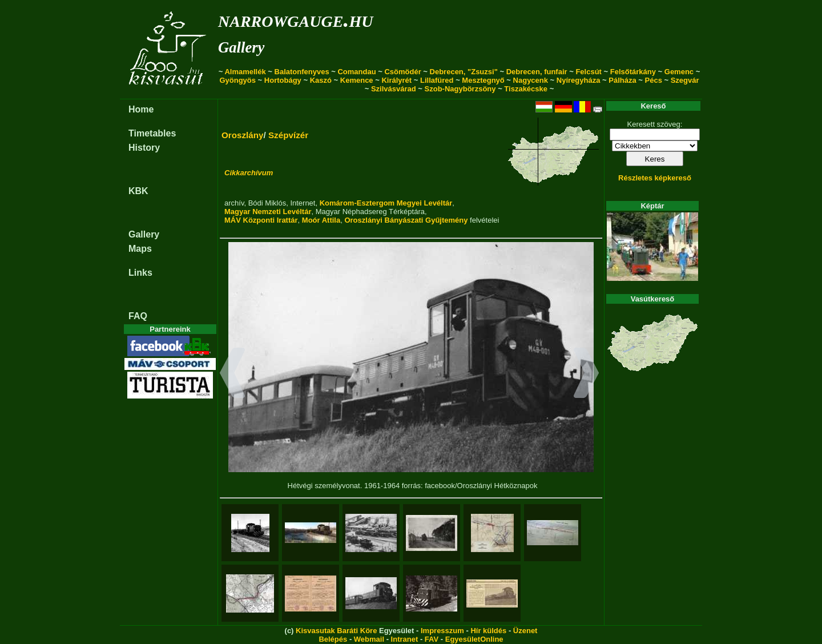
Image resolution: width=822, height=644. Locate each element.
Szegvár (685, 80)
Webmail (369, 639)
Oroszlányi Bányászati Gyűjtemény (406, 220)
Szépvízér (288, 135)
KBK (138, 191)
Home (141, 109)
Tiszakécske (526, 89)
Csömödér (402, 72)
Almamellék (245, 72)
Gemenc (679, 72)
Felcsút (589, 72)
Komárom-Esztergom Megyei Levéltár (386, 203)
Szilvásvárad (394, 89)
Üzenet (525, 631)
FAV (432, 639)
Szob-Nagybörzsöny (460, 89)
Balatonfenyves (302, 72)
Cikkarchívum (249, 173)
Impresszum (442, 631)
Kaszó (321, 80)
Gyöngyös (237, 80)
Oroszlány (243, 135)
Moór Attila (321, 220)
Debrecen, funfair (537, 72)
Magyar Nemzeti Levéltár (268, 212)
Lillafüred (437, 80)
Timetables (152, 133)
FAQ (138, 316)
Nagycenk (531, 80)
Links (140, 273)
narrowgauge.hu (295, 19)
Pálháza (622, 80)
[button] (233, 375)
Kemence (357, 80)
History (144, 148)
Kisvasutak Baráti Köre (336, 631)
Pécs (654, 80)
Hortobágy (283, 80)
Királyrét (396, 80)
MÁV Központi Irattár (261, 220)
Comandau (356, 72)
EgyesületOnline (474, 639)
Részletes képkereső (655, 178)
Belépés (333, 639)
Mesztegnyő (483, 80)
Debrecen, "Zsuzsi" (464, 72)
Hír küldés (488, 631)
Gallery (241, 47)
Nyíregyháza (579, 80)
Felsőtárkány (633, 72)
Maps (140, 249)
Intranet (405, 639)
